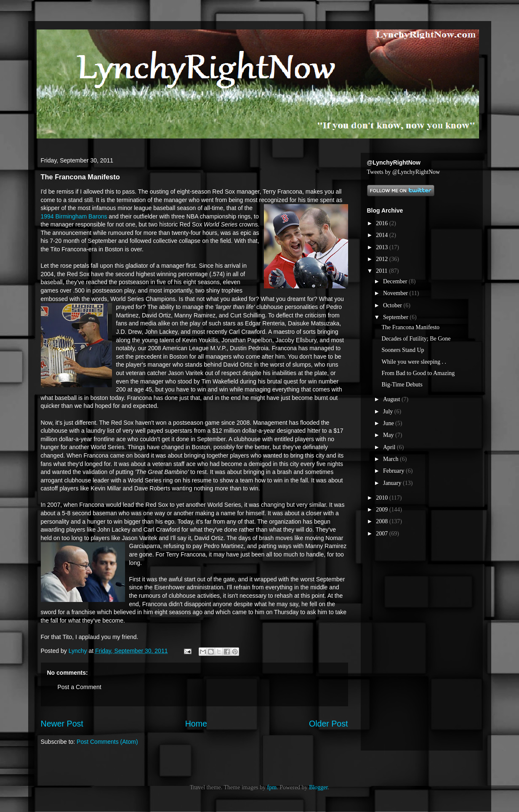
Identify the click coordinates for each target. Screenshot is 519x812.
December (396, 281)
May (389, 435)
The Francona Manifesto (410, 327)
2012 (383, 259)
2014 (383, 235)
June (389, 423)
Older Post (329, 724)
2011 (382, 271)
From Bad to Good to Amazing (418, 373)
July (389, 411)
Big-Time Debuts (402, 385)
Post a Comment (80, 687)
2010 (383, 498)
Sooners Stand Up (403, 350)
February (394, 471)
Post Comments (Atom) (107, 742)
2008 (383, 521)
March (391, 459)
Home (196, 724)
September (396, 317)
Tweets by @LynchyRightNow (404, 172)
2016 (383, 223)
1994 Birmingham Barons (74, 216)
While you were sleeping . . (414, 362)
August (392, 399)
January (393, 483)
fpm (272, 787)
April (390, 447)
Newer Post (62, 724)
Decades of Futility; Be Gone (416, 339)
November (396, 293)
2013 (383, 247)
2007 (383, 534)
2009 (383, 510)
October (393, 305)
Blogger (318, 787)
